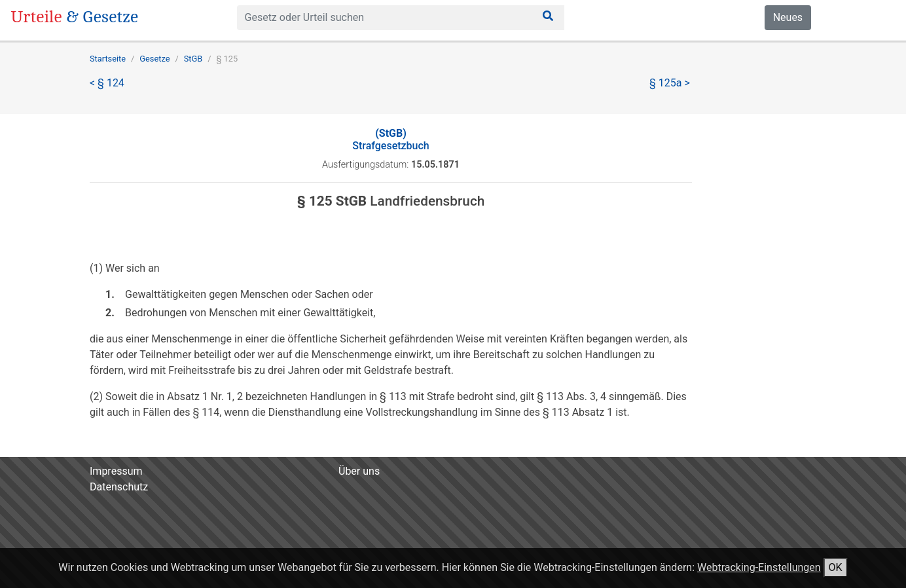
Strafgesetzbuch (390, 139)
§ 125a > (670, 83)
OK (836, 567)
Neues (788, 17)
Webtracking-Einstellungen (759, 567)
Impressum (116, 471)
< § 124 (107, 83)
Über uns (359, 471)
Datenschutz (119, 487)
